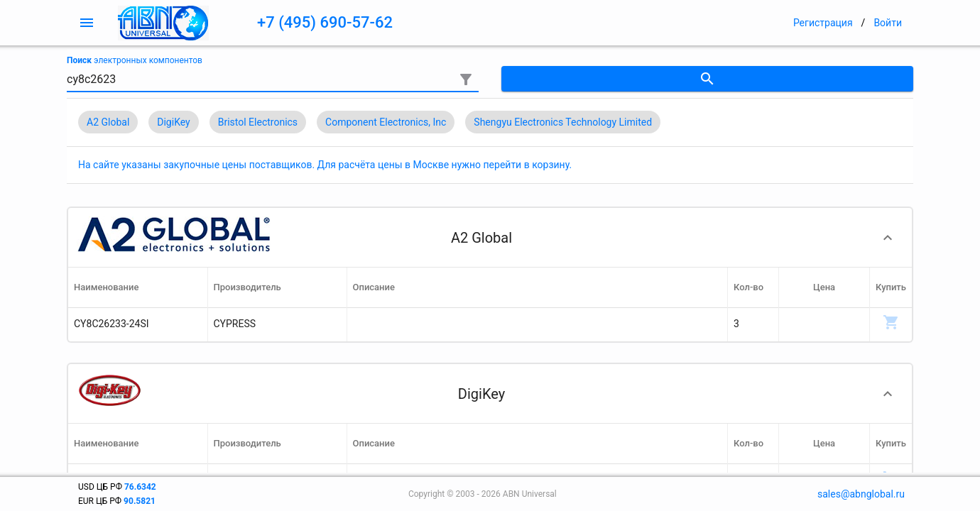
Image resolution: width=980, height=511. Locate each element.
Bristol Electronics (258, 122)
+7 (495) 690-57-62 (325, 22)
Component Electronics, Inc (386, 122)
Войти (888, 23)
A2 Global (108, 122)
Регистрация (823, 23)
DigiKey (173, 122)
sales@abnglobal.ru (861, 494)
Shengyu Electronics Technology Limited (563, 122)
